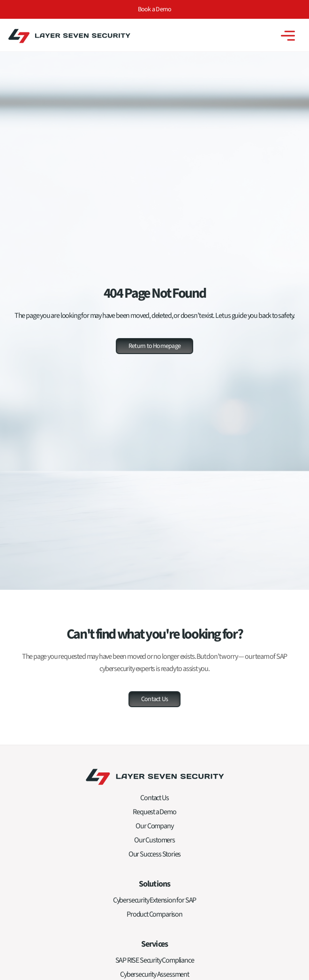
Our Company (154, 826)
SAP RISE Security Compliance (155, 960)
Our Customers (154, 840)
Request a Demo (154, 812)
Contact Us (154, 798)
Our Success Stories (155, 854)
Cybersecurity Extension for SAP (154, 900)
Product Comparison (154, 914)
